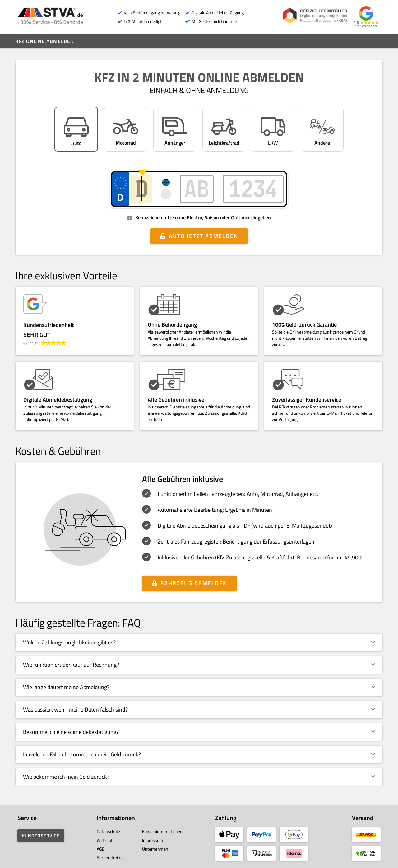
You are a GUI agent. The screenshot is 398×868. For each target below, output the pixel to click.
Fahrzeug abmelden (194, 583)
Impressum (153, 840)
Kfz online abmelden (45, 41)
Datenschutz (108, 831)
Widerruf (105, 840)
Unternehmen (155, 849)
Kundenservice (41, 835)
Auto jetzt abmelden (204, 236)
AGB (101, 849)
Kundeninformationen (162, 831)
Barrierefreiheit (111, 858)
